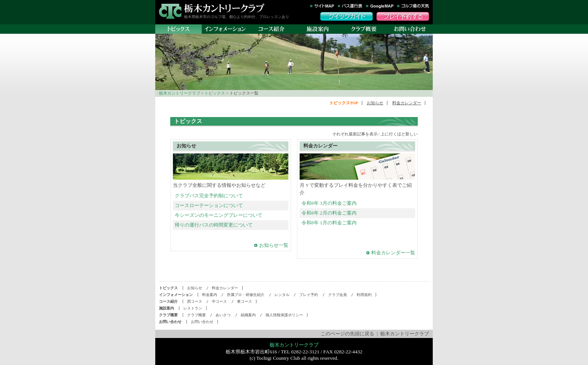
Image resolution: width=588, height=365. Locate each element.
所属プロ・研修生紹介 (246, 295)
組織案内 (248, 315)
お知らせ (375, 103)
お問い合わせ (410, 29)
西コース (195, 301)
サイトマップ (322, 6)
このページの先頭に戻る (347, 334)
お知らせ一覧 (274, 245)
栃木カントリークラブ (224, 8)
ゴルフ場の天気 (413, 6)
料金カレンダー (407, 103)
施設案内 (317, 29)
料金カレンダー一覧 (393, 253)
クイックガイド (346, 16)
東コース (244, 301)
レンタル (282, 295)
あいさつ (223, 315)
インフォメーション (225, 29)
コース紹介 (271, 29)
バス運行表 (350, 6)
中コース (219, 301)
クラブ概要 (364, 29)
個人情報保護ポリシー (284, 315)
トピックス (215, 93)
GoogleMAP (380, 6)
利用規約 (364, 295)
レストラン (193, 308)
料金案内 (210, 295)
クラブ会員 (337, 295)
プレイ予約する (403, 16)
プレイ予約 (309, 295)
